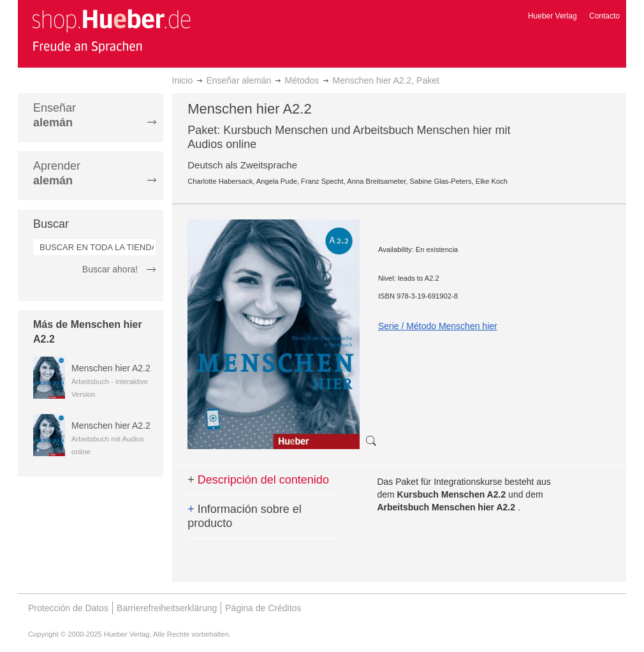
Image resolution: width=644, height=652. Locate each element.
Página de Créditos (263, 608)
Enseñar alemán (238, 80)
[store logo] (111, 31)
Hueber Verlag (553, 16)
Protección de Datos (68, 608)
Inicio (183, 80)
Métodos (302, 80)
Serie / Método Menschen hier (438, 326)
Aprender (57, 173)
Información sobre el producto (245, 516)
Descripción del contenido (258, 480)
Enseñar (55, 115)
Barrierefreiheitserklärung (167, 608)
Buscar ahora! (110, 269)
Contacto (604, 16)
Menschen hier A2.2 (111, 368)
